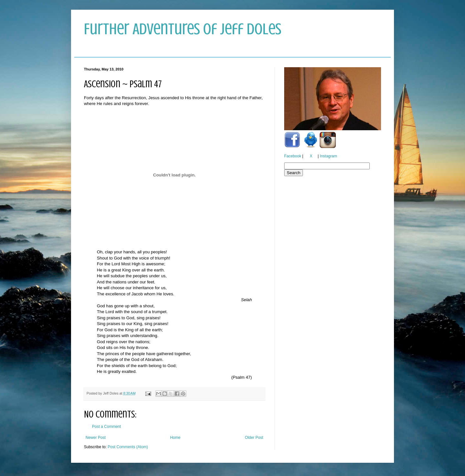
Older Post (254, 438)
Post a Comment (106, 427)
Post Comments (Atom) (128, 447)
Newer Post (96, 438)
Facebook (293, 156)
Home (175, 438)
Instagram (328, 156)
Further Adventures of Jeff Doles (183, 29)
